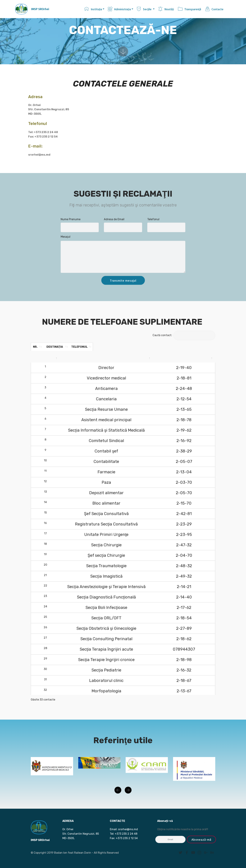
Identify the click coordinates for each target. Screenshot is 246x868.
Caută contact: (184, 335)
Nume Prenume (71, 222)
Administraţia (119, 9)
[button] (118, 795)
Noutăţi (166, 9)
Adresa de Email (114, 222)
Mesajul (66, 240)
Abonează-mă (201, 839)
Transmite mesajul (123, 287)
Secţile (144, 9)
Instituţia (93, 9)
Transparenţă (190, 9)
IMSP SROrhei (40, 9)
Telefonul (153, 222)
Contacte (214, 9)
